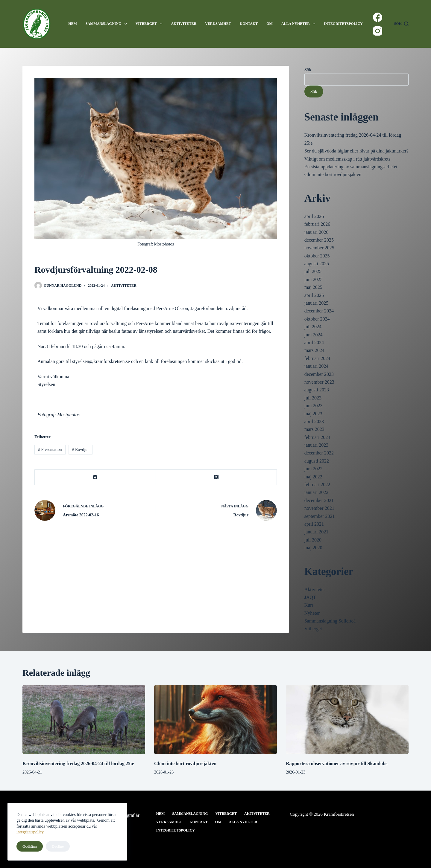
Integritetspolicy (343, 24)
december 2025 (319, 240)
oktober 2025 (317, 256)
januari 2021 (316, 532)
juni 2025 (314, 279)
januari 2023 (316, 445)
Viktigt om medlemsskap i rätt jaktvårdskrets (347, 159)
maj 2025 (313, 287)
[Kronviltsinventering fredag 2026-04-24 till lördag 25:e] (84, 720)
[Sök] (401, 24)
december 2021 (319, 500)
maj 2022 (313, 477)
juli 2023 (313, 398)
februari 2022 (317, 485)
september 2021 (320, 516)
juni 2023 (314, 406)
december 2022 (319, 453)
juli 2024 (313, 327)
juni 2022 (314, 469)
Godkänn (30, 846)
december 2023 (319, 374)
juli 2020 (313, 540)
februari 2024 (317, 358)
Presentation (50, 450)
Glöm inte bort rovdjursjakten (333, 174)
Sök (308, 70)
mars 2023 (314, 429)
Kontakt (249, 24)
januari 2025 (316, 303)
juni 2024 (314, 335)
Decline (58, 846)
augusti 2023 (317, 390)
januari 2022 (316, 492)
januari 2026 (316, 232)
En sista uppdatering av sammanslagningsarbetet (351, 167)
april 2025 (314, 295)
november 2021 (319, 508)
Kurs (309, 605)
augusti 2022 (317, 461)
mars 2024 (314, 350)
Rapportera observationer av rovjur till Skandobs (337, 763)
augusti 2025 (317, 264)
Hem (73, 24)
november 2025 (319, 248)
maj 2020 (313, 548)
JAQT (310, 597)
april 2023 (314, 421)
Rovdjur (80, 450)
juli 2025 (313, 271)
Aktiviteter (184, 24)
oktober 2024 (317, 319)
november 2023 (319, 382)
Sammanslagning (107, 24)
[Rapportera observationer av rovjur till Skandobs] (347, 720)
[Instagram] (378, 31)
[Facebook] (378, 17)
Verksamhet (218, 24)
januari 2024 (316, 366)
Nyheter (312, 613)
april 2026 (314, 216)
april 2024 (314, 343)
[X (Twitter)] (217, 477)
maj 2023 (313, 414)
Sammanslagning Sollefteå (330, 621)
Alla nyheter (299, 24)
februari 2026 (317, 224)
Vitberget (150, 24)
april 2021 (314, 524)
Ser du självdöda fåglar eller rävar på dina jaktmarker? (356, 151)
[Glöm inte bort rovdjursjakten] (215, 720)
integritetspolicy (30, 832)
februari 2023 (317, 437)
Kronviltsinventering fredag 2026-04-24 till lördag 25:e (78, 763)
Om (270, 24)
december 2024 (319, 311)
